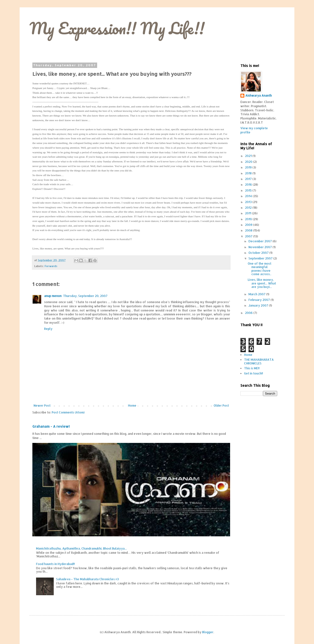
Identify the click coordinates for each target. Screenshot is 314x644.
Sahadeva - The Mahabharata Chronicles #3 (87, 579)
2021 (249, 156)
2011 (249, 213)
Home (132, 406)
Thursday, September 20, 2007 (85, 296)
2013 (249, 202)
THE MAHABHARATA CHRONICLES (259, 361)
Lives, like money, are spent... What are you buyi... (262, 283)
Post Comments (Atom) (68, 412)
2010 (249, 219)
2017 (249, 179)
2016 (249, 185)
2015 (249, 190)
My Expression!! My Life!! (117, 28)
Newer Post (42, 406)
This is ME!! (252, 368)
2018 (249, 173)
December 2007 (261, 241)
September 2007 (261, 258)
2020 (249, 162)
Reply (48, 329)
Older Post (221, 406)
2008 (249, 230)
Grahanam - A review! (51, 426)
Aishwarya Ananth (259, 96)
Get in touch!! (254, 373)
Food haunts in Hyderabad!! (55, 564)
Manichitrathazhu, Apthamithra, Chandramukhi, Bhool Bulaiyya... (81, 548)
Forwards (51, 266)
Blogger (208, 632)
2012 (249, 208)
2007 (249, 236)
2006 (249, 313)
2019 (249, 167)
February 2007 (260, 300)
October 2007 (259, 253)
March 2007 (257, 294)
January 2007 (259, 305)
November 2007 (261, 247)
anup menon (53, 296)
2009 (249, 225)
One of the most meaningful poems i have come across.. (260, 269)
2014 (249, 196)
